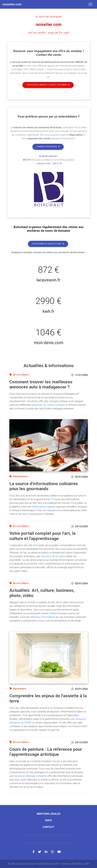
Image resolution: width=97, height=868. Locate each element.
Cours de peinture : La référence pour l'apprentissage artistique (46, 752)
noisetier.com (49, 25)
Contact (48, 827)
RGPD (48, 820)
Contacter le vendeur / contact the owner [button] (48, 85)
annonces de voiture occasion (48, 405)
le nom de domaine (49, 17)
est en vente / (48, 33)
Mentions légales (49, 814)
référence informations (43, 617)
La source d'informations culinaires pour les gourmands (44, 486)
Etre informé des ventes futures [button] (48, 244)
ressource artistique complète (30, 776)
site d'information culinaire (41, 506)
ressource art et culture (53, 556)
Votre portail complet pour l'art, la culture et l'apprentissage (42, 536)
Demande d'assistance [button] (48, 147)
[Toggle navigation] (90, 4)
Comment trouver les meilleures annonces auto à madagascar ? (41, 384)
